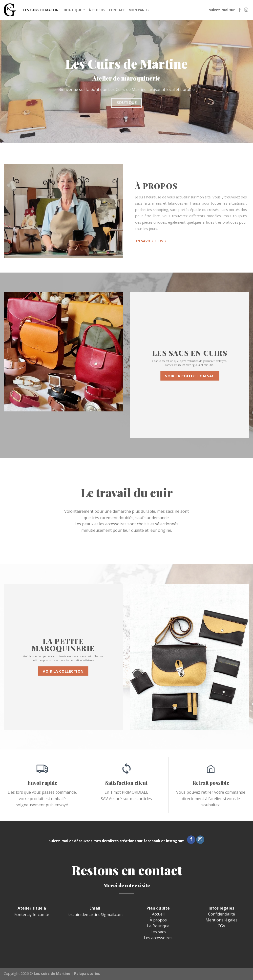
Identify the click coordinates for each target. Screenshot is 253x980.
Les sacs (158, 932)
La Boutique (158, 926)
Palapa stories (87, 973)
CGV (221, 926)
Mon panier (139, 10)
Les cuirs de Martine (42, 10)
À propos (97, 10)
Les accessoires (158, 938)
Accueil (158, 914)
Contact (117, 10)
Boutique (74, 10)
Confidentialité (221, 914)
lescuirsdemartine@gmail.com (95, 915)
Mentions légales (221, 920)
